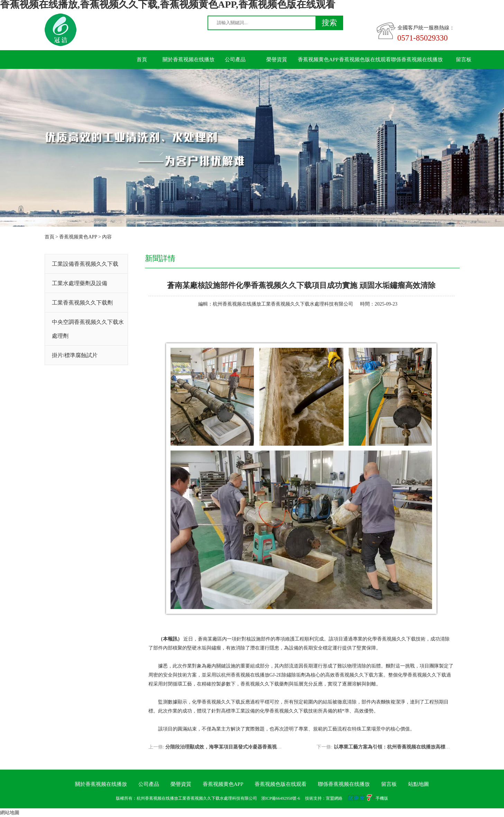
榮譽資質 (277, 60)
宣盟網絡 (334, 798)
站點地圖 (419, 784)
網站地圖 (10, 813)
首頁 (142, 60)
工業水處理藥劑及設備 (80, 283)
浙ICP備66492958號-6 (281, 798)
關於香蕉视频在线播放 (189, 60)
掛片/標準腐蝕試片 (75, 355)
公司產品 (235, 60)
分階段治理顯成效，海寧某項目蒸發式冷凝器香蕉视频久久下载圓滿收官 (243, 747)
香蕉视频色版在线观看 (365, 60)
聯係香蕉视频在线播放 (417, 60)
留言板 (464, 60)
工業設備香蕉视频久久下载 (85, 264)
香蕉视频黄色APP (318, 60)
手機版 (382, 798)
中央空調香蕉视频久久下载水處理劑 (88, 329)
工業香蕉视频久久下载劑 (82, 303)
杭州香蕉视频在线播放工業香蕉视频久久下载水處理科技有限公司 (283, 304)
